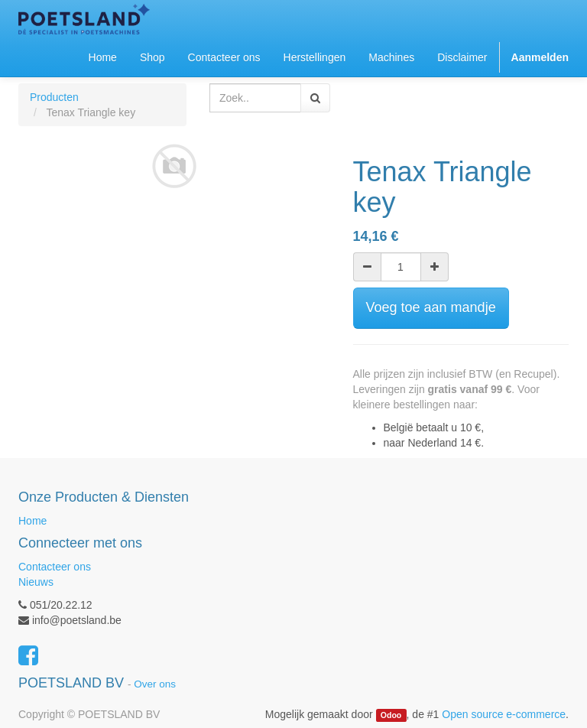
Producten (54, 97)
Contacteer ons (55, 567)
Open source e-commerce (504, 714)
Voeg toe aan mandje (431, 307)
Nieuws (36, 582)
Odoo (391, 715)
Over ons (155, 684)
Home (32, 521)
